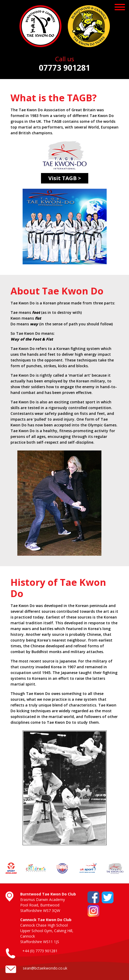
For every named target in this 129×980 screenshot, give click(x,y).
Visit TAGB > (65, 178)
